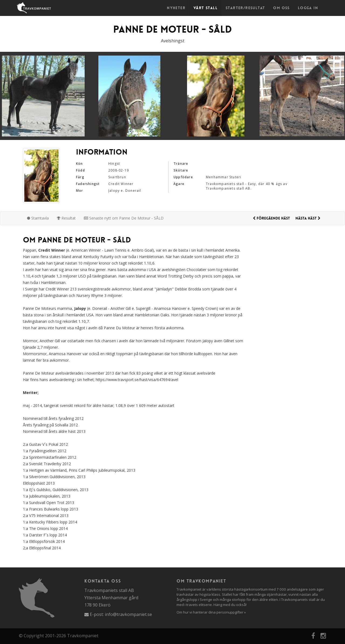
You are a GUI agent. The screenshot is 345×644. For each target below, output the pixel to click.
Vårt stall (206, 8)
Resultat (66, 218)
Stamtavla (38, 218)
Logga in (308, 8)
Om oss (281, 8)
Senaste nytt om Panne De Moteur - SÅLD (124, 218)
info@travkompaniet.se (128, 614)
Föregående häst (271, 218)
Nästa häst (308, 218)
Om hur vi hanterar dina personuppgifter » (211, 612)
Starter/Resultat (245, 8)
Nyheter (176, 8)
